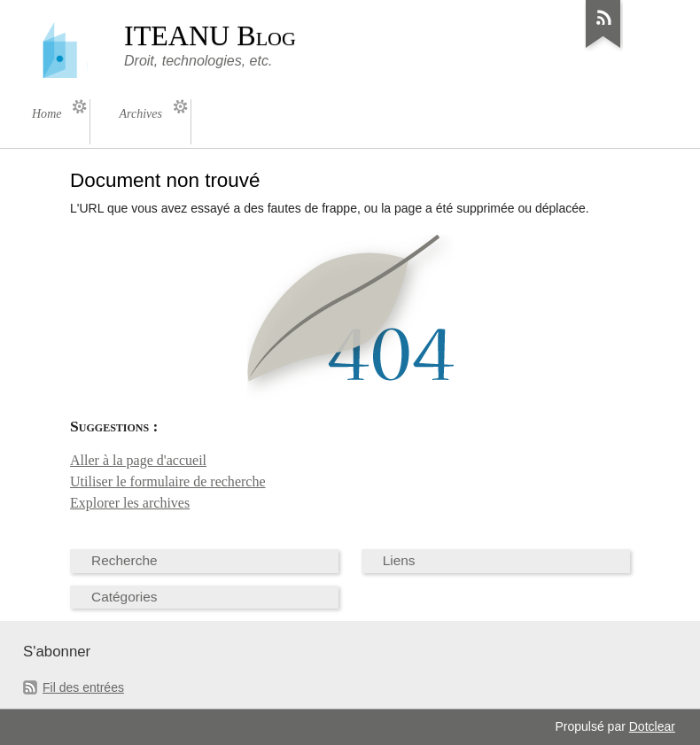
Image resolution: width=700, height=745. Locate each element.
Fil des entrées (83, 687)
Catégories (124, 597)
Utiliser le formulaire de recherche (168, 481)
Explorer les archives (130, 503)
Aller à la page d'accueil (138, 460)
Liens (399, 560)
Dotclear (652, 726)
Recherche (124, 560)
